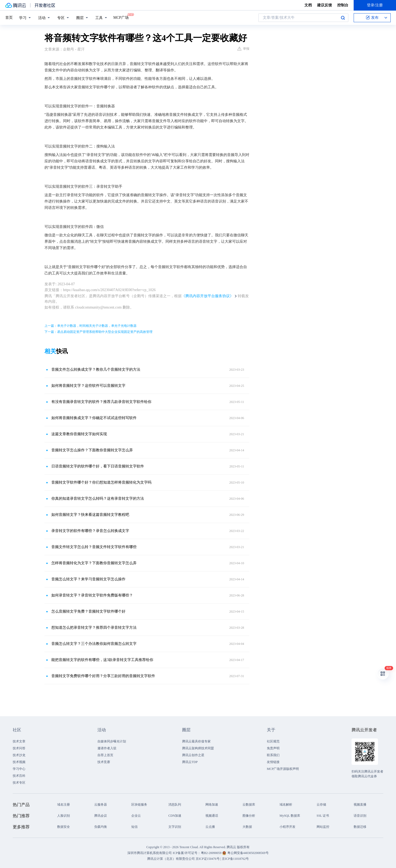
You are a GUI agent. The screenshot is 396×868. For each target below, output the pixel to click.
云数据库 (249, 805)
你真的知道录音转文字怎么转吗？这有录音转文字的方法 (98, 499)
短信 (134, 827)
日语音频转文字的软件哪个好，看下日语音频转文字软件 (98, 466)
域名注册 (64, 805)
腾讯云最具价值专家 (196, 741)
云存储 (321, 805)
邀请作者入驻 (107, 748)
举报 (243, 49)
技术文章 (19, 741)
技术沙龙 (19, 755)
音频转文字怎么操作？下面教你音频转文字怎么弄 (92, 450)
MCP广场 (121, 17)
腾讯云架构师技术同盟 (198, 748)
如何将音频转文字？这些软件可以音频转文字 (88, 386)
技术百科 (19, 776)
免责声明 (273, 748)
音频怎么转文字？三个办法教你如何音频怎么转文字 (94, 644)
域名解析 (286, 805)
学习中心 (19, 769)
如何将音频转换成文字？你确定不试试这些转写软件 (94, 418)
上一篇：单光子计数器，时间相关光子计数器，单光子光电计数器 (91, 326)
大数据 (247, 827)
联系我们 (273, 755)
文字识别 (175, 827)
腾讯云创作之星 (193, 755)
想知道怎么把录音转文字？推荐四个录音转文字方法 (94, 628)
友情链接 (273, 762)
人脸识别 (64, 816)
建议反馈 (325, 5)
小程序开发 (287, 827)
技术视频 (19, 762)
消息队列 (175, 805)
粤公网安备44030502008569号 (248, 853)
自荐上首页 (105, 755)
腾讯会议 (101, 816)
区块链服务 (139, 805)
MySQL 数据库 (290, 816)
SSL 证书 (323, 816)
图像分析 (249, 816)
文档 (308, 5)
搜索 (343, 18)
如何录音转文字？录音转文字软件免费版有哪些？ (92, 595)
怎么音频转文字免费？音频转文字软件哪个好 (88, 611)
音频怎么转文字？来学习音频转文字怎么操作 (88, 579)
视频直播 (360, 805)
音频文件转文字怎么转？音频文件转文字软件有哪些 (94, 547)
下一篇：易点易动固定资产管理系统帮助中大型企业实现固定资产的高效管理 (98, 332)
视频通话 (212, 816)
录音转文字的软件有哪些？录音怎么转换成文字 (90, 531)
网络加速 (212, 805)
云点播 (210, 827)
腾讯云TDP (190, 762)
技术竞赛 (104, 762)
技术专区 (19, 783)
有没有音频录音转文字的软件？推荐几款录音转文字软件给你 (101, 402)
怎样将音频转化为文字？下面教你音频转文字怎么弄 (94, 563)
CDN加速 (175, 816)
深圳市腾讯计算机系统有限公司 (150, 853)
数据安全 (64, 827)
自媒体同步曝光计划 (112, 741)
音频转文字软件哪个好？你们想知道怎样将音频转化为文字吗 (101, 482)
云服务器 (101, 805)
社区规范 (273, 741)
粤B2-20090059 (212, 853)
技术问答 (19, 748)
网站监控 (323, 827)
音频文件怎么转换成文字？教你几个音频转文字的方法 (96, 369)
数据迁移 (360, 827)
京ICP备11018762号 (235, 859)
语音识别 (360, 816)
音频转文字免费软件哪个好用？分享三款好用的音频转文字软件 (103, 676)
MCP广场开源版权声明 (283, 769)
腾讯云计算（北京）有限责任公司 (171, 859)
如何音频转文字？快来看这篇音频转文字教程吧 (90, 515)
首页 (9, 18)
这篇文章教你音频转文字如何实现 (79, 434)
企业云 (136, 816)
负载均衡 (101, 827)
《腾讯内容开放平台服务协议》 (208, 296)
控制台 (343, 5)
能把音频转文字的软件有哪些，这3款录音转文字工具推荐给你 (102, 660)
